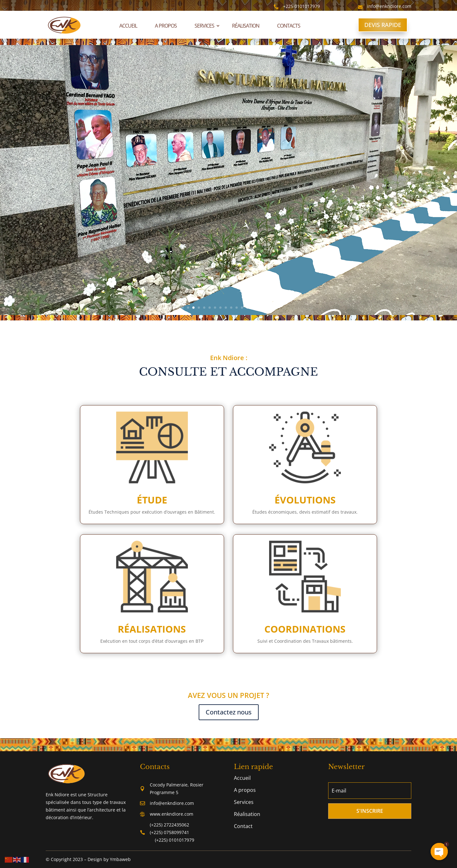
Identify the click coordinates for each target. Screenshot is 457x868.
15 (258, 308)
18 (274, 308)
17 (269, 308)
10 (231, 308)
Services (204, 26)
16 (264, 308)
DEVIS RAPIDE (383, 25)
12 (242, 308)
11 (237, 308)
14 (253, 308)
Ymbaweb (120, 859)
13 (247, 308)
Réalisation (246, 26)
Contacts (289, 26)
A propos (166, 26)
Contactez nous (229, 712)
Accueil (128, 26)
